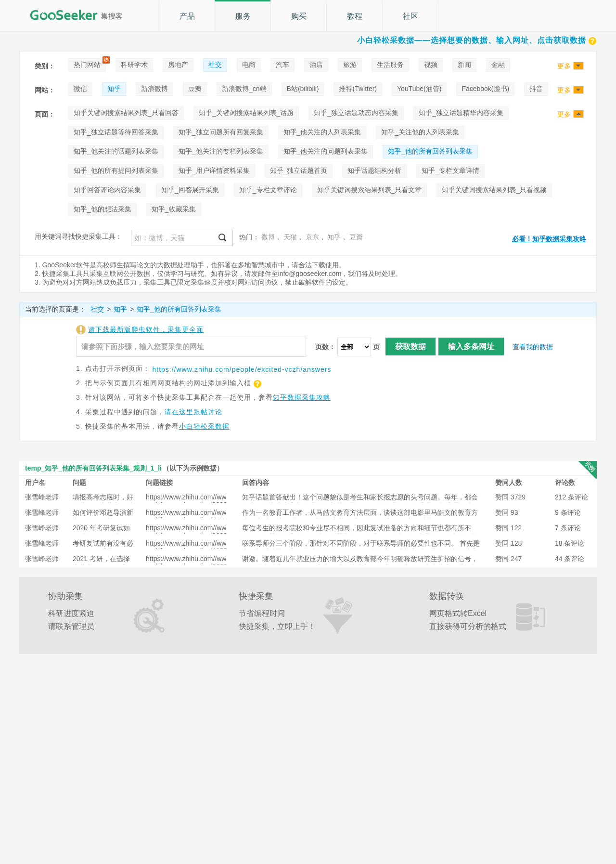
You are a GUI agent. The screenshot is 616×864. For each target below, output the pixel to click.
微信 (80, 89)
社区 (411, 16)
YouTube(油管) (419, 89)
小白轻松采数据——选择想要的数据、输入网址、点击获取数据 (477, 40)
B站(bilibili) (303, 89)
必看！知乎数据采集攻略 (549, 239)
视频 (431, 65)
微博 (268, 237)
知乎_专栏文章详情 (450, 170)
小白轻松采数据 (204, 426)
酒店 (316, 65)
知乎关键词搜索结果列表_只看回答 (126, 113)
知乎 (114, 89)
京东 (312, 237)
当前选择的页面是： (55, 309)
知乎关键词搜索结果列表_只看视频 (494, 190)
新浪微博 (154, 89)
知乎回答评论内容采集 (107, 190)
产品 (187, 16)
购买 (299, 16)
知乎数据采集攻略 (302, 397)
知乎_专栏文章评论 (268, 190)
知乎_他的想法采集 (103, 209)
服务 (243, 16)
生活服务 (390, 65)
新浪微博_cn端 (244, 89)
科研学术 (134, 65)
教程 (355, 16)
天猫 (290, 237)
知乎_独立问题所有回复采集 (221, 132)
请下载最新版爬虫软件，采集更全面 (146, 329)
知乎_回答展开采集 (190, 190)
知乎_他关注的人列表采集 (322, 132)
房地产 (178, 65)
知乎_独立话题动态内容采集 (356, 113)
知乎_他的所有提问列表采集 (116, 170)
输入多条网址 (471, 347)
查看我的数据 (533, 347)
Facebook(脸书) (485, 89)
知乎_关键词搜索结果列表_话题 (246, 113)
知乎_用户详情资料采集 (214, 170)
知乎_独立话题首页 (299, 170)
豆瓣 (195, 89)
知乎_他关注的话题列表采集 (116, 151)
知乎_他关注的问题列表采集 (326, 151)
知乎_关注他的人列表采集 (420, 132)
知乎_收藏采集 (174, 209)
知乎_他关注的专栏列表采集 (221, 151)
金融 (498, 65)
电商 (249, 65)
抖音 (536, 89)
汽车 (282, 65)
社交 (215, 65)
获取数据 (411, 347)
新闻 (464, 65)
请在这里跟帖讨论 (193, 412)
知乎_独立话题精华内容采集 (461, 113)
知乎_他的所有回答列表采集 (430, 151)
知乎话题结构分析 (374, 170)
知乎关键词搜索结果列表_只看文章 (370, 190)
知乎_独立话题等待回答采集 (116, 132)
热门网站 (87, 65)
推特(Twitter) (358, 89)
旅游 (350, 65)
